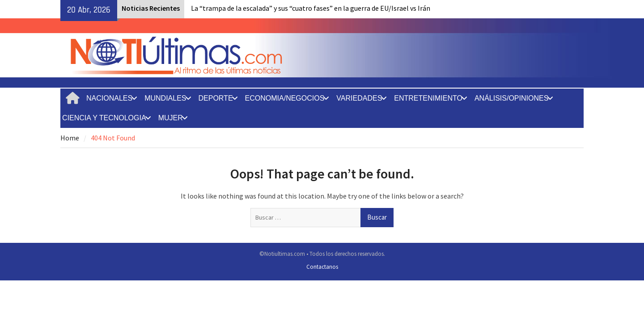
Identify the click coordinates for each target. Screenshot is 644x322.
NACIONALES (109, 98)
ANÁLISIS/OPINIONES (511, 98)
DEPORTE (216, 98)
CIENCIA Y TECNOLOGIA (104, 118)
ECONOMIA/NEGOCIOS (285, 98)
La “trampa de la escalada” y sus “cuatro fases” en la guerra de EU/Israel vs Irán (311, 8)
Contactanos (322, 267)
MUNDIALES (165, 98)
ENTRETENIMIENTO (428, 98)
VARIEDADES (359, 98)
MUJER (171, 118)
